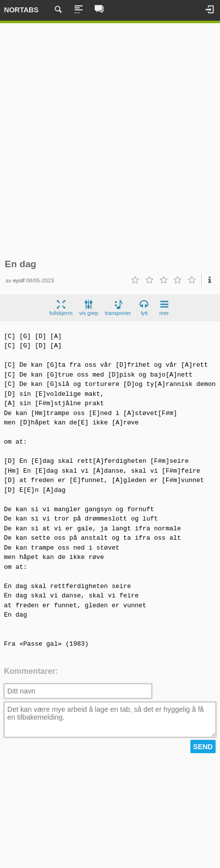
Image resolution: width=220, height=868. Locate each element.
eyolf (19, 280)
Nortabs (21, 10)
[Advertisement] (110, 141)
